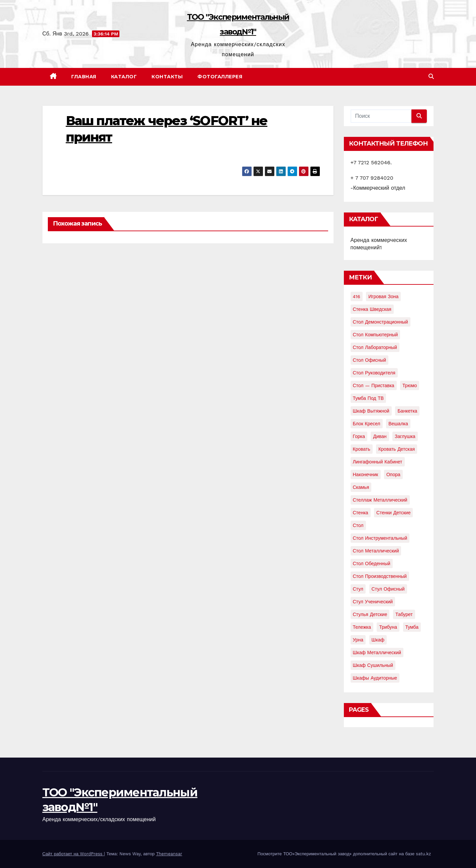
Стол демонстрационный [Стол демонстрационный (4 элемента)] (380, 322)
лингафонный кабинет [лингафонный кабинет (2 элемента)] (378, 462)
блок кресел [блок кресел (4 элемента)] (367, 424)
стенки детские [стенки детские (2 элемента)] (393, 513)
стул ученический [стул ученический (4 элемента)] (373, 602)
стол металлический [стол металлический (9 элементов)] (376, 551)
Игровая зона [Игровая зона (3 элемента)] (383, 296)
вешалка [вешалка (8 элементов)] (398, 424)
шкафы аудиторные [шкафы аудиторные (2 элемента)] (375, 678)
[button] (431, 76)
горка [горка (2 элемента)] (359, 436)
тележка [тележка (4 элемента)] (362, 627)
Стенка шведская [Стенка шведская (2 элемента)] (372, 309)
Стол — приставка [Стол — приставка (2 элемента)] (374, 385)
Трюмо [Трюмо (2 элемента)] (410, 385)
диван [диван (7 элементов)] (380, 436)
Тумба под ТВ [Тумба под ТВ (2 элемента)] (368, 398)
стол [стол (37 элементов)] (358, 525)
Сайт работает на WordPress (73, 854)
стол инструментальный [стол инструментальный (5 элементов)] (380, 538)
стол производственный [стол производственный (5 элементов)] (380, 576)
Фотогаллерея (220, 77)
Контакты (167, 77)
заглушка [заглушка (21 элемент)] (405, 436)
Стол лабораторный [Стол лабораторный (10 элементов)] (375, 347)
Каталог (124, 77)
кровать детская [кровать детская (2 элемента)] (397, 449)
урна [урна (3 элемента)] (358, 640)
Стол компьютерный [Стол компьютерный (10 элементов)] (375, 335)
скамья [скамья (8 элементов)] (361, 487)
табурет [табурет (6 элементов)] (404, 614)
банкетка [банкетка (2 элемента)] (407, 411)
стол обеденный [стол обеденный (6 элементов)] (372, 563)
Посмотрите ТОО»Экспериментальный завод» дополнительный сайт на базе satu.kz (344, 854)
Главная (84, 77)
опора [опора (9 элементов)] (393, 474)
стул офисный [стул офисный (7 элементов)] (388, 589)
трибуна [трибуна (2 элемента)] (388, 627)
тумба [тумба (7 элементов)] (412, 627)
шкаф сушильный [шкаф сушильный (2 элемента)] (373, 665)
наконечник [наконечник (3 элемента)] (366, 474)
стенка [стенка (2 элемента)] (361, 513)
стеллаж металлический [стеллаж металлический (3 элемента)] (380, 500)
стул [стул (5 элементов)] (358, 589)
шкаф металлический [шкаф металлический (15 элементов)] (377, 653)
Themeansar (169, 854)
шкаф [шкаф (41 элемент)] (378, 640)
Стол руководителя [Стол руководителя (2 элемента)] (374, 373)
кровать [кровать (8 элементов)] (362, 449)
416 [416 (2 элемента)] (357, 296)
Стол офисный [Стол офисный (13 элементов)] (370, 360)
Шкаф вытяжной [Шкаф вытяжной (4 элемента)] (371, 411)
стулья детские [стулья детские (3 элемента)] (370, 614)
